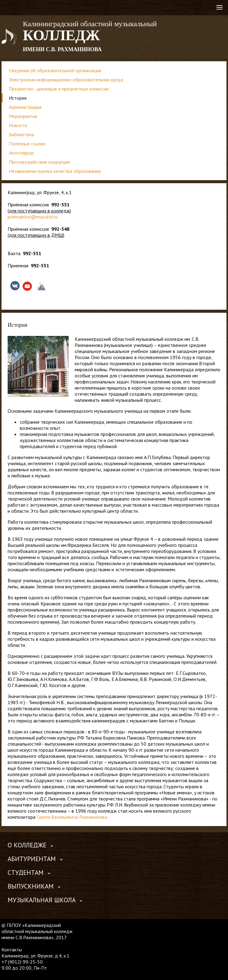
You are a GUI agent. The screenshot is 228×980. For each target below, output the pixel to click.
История (18, 98)
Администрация (25, 107)
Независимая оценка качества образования (55, 171)
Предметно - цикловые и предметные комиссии (59, 89)
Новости (18, 125)
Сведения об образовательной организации (55, 70)
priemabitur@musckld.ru (33, 217)
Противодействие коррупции (39, 162)
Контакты (12, 950)
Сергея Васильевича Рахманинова (72, 817)
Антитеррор (21, 153)
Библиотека (21, 134)
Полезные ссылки (27, 144)
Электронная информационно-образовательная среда (66, 80)
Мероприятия (23, 116)
